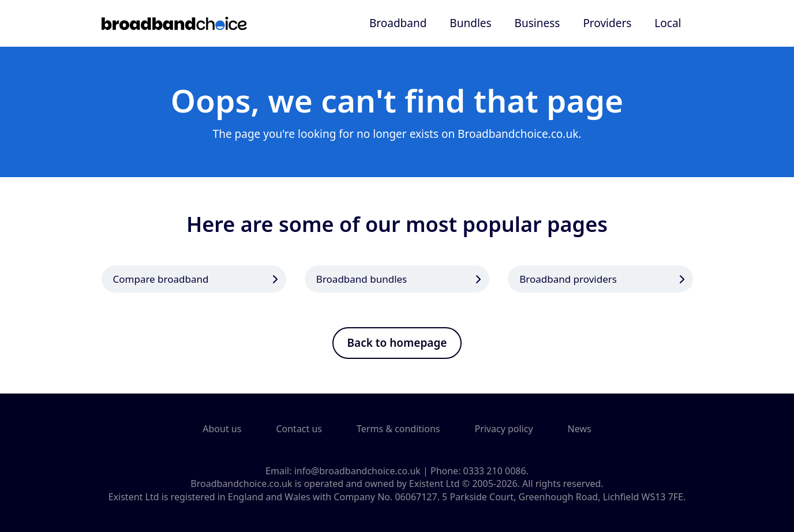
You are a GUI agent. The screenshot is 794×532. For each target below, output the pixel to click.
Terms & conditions (398, 429)
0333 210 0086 (495, 471)
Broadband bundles (362, 279)
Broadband (398, 23)
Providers (607, 23)
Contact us (299, 429)
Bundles (470, 23)
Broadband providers (568, 279)
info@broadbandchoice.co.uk (357, 471)
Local (668, 23)
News (580, 429)
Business (538, 23)
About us (222, 429)
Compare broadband (161, 279)
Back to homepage (397, 343)
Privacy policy (503, 429)
